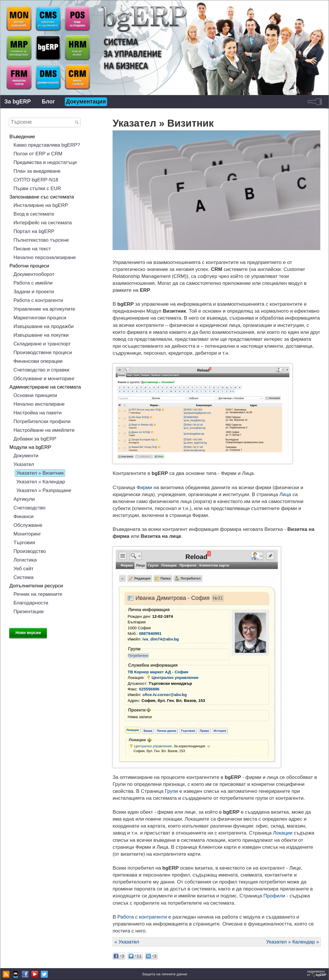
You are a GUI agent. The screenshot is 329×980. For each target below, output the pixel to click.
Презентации (28, 611)
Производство (30, 551)
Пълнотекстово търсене (41, 240)
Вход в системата (34, 214)
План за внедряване (37, 171)
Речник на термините (38, 594)
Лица (285, 494)
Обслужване (28, 525)
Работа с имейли (33, 283)
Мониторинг (27, 534)
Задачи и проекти (34, 292)
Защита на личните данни (165, 974)
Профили (274, 896)
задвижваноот (317, 973)
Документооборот (34, 274)
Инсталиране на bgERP (41, 205)
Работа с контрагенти (142, 917)
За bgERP (18, 102)
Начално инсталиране (39, 404)
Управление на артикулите (44, 309)
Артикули (24, 499)
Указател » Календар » (293, 942)
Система (23, 577)
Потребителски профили (42, 421)
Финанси (23, 516)
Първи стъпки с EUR (37, 188)
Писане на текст (32, 249)
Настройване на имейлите (44, 430)
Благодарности (31, 603)
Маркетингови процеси (40, 318)
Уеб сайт (23, 569)
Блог (48, 102)
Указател (24, 464)
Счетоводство (29, 508)
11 (135, 956)
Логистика (25, 560)
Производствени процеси (43, 352)
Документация (86, 102)
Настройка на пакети (37, 413)
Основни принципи (35, 395)
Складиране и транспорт (42, 344)
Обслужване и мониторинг (44, 378)
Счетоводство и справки (41, 370)
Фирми (144, 487)
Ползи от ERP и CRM (38, 154)
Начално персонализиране (44, 257)
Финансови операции (38, 361)
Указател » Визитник (40, 473)
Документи (26, 456)
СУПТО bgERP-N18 (36, 180)
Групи (171, 791)
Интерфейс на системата (43, 223)
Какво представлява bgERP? (47, 145)
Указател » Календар (41, 482)
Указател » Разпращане (44, 490)
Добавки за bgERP (35, 439)
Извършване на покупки (41, 335)
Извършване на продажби (43, 326)
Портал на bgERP (34, 231)
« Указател (127, 942)
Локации (283, 833)
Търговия (24, 542)
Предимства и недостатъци (45, 162)
